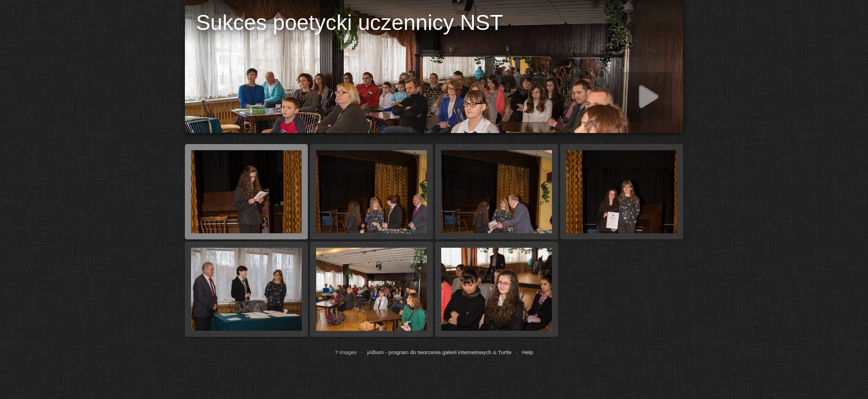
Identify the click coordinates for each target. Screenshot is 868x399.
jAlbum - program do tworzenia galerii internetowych (429, 352)
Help (528, 352)
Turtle (505, 352)
